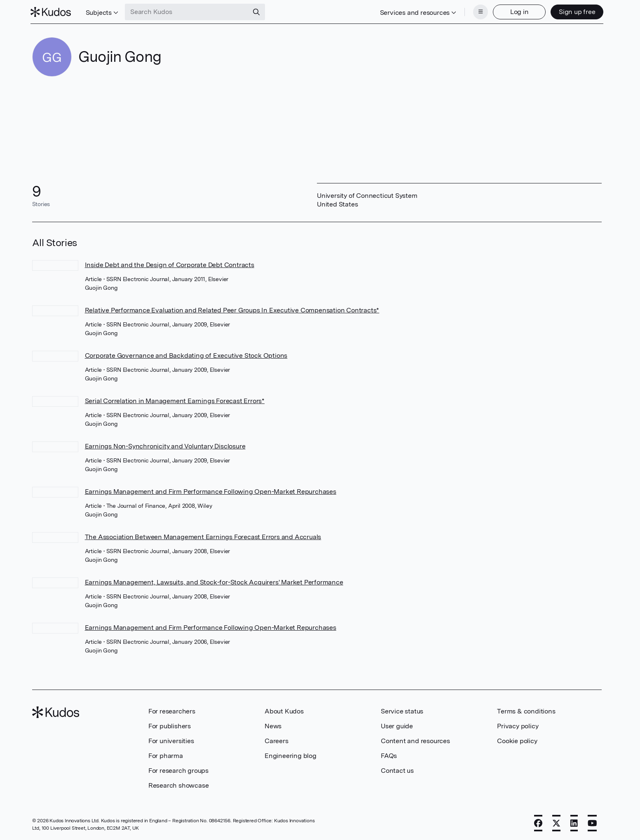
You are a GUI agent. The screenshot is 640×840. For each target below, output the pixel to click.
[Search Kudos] (188, 12)
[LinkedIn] (574, 822)
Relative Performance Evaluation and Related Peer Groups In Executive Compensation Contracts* (232, 309)
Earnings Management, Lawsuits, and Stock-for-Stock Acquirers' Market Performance (214, 581)
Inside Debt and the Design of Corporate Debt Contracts (170, 264)
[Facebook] (538, 822)
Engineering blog (291, 755)
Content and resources (415, 740)
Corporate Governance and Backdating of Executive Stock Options (186, 355)
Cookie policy (517, 740)
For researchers (172, 710)
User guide (397, 725)
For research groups (178, 770)
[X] (556, 822)
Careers (277, 740)
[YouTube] (592, 822)
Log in (518, 11)
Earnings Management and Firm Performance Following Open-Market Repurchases (211, 491)
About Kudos (284, 710)
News (273, 725)
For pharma (166, 755)
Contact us (397, 770)
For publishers (170, 725)
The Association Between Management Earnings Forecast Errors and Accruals (203, 536)
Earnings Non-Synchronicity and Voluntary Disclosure (165, 445)
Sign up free (576, 11)
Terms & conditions (526, 710)
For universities (171, 740)
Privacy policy (518, 725)
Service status (402, 710)
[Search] (258, 12)
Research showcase (179, 785)
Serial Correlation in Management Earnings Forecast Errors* (175, 400)
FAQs (389, 755)
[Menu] (479, 12)
